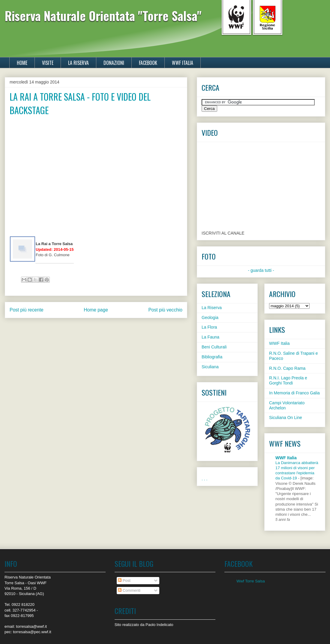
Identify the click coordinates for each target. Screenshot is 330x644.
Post (124, 580)
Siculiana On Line (286, 418)
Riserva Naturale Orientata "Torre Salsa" (103, 16)
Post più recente (27, 310)
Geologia (210, 317)
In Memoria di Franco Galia (294, 393)
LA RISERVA (78, 63)
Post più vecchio (165, 310)
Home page (96, 310)
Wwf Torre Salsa (250, 581)
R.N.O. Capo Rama (287, 368)
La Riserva (212, 308)
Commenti (129, 590)
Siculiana (210, 367)
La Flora (209, 327)
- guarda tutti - (261, 270)
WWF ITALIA (183, 63)
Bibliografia (212, 357)
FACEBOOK (148, 63)
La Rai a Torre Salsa (54, 244)
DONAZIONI (114, 63)
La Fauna (210, 337)
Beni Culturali (214, 347)
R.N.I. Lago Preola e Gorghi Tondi (288, 380)
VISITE (48, 63)
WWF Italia (279, 343)
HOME (22, 63)
